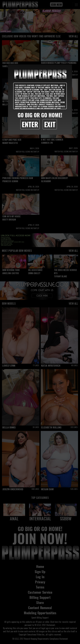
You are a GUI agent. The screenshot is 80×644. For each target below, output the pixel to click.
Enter (30, 124)
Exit (50, 124)
